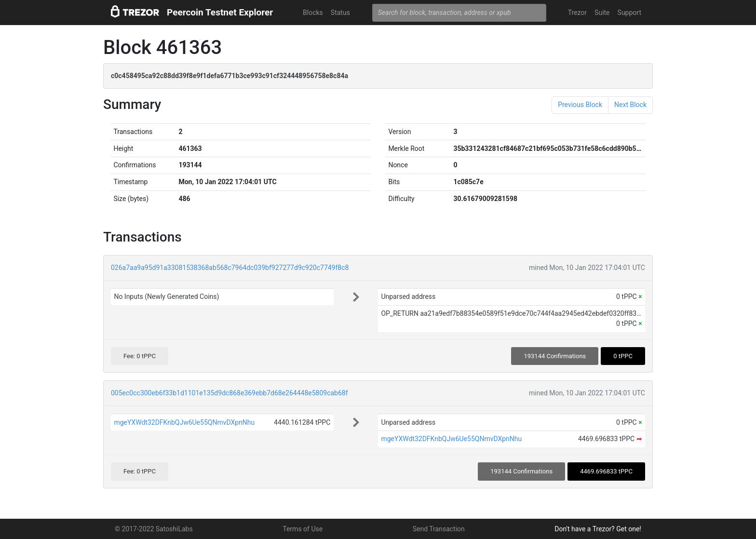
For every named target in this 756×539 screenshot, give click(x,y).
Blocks (313, 13)
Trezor (577, 13)
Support (629, 13)
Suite (602, 13)
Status (340, 13)
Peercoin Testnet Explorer (220, 12)
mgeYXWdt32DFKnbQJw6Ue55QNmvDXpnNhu (184, 422)
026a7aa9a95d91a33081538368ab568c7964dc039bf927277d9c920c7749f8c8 (230, 268)
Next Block (630, 105)
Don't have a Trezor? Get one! (598, 529)
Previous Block (580, 105)
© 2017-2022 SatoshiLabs (154, 529)
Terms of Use (303, 529)
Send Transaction (439, 529)
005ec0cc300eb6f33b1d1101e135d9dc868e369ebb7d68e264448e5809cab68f (229, 393)
